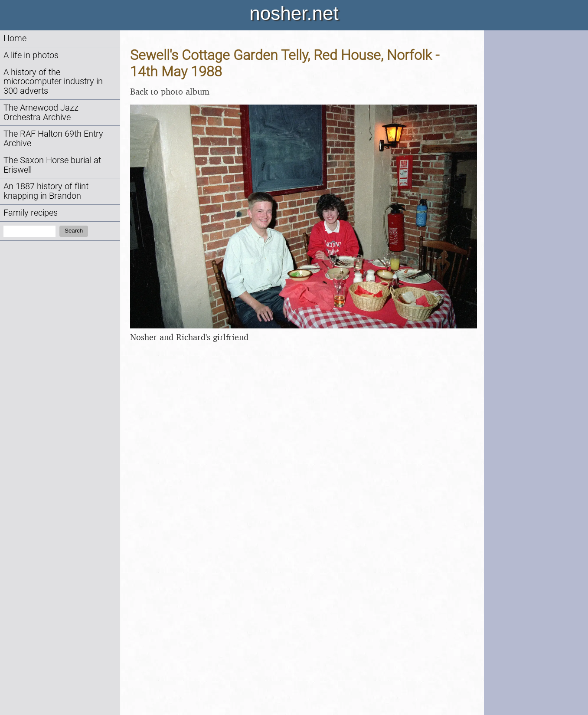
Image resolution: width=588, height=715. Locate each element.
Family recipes (31, 213)
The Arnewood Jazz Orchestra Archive (41, 113)
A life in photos (31, 55)
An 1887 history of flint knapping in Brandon (46, 191)
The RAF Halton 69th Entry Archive (53, 139)
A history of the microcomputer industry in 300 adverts (53, 82)
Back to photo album (170, 91)
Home (15, 38)
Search (74, 231)
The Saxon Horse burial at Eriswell (52, 165)
